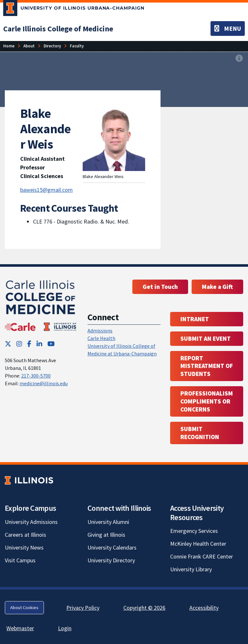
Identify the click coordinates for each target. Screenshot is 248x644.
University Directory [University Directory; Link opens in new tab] (111, 560)
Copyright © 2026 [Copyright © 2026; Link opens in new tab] (144, 608)
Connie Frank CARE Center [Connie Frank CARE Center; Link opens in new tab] (202, 556)
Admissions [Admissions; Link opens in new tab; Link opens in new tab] (100, 330)
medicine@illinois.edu (44, 383)
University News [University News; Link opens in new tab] (24, 547)
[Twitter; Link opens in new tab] (8, 344)
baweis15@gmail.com (46, 190)
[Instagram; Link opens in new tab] (19, 344)
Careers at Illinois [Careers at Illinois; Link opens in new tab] (25, 535)
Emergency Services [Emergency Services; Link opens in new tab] (194, 531)
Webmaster (20, 628)
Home (9, 46)
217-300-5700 (36, 376)
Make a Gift (217, 287)
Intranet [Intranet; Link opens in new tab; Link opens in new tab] (195, 319)
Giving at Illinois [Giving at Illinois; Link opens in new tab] (106, 535)
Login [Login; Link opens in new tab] (65, 628)
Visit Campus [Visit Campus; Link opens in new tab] (20, 560)
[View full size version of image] (239, 59)
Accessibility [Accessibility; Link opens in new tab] (204, 608)
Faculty (77, 46)
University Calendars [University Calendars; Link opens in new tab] (112, 547)
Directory (52, 46)
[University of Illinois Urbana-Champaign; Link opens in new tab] (74, 9)
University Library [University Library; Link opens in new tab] (191, 569)
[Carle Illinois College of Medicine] (58, 29)
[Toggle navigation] (228, 29)
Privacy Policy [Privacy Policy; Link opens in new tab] (83, 608)
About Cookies (24, 607)
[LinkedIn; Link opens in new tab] (39, 344)
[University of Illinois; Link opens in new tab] (29, 480)
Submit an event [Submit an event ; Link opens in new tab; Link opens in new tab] (206, 338)
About (29, 46)
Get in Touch (160, 287)
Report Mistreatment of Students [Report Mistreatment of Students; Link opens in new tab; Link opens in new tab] (207, 366)
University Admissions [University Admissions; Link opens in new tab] (31, 522)
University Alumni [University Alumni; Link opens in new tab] (108, 522)
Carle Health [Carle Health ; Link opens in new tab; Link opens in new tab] (101, 338)
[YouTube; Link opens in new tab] (51, 344)
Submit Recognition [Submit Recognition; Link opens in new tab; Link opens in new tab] (200, 433)
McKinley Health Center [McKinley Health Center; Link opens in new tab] (198, 544)
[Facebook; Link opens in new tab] (29, 344)
